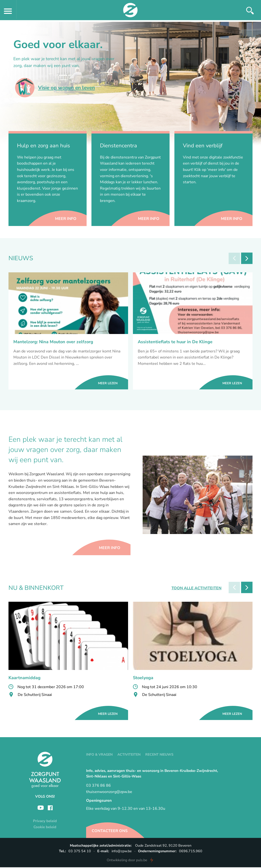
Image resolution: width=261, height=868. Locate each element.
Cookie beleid (45, 828)
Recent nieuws (159, 755)
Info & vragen (99, 755)
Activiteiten (129, 755)
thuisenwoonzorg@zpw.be (109, 793)
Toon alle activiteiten (195, 589)
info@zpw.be (122, 852)
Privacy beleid (45, 822)
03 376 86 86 (98, 786)
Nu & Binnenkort (36, 589)
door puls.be (127, 861)
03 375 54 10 (80, 852)
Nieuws (21, 259)
